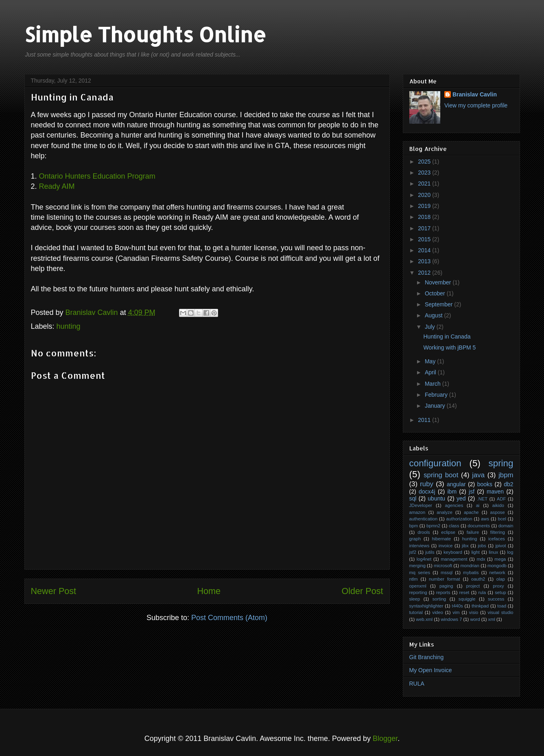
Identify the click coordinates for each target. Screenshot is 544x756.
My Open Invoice (431, 670)
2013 (425, 261)
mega (500, 559)
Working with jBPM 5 (449, 347)
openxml (418, 586)
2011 (425, 420)
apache (471, 512)
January (436, 406)
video (438, 612)
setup (500, 592)
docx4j (427, 492)
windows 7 (451, 619)
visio (474, 612)
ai (478, 505)
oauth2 (478, 579)
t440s (458, 606)
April (431, 372)
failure (473, 532)
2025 (425, 162)
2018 (425, 217)
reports (443, 592)
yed (461, 498)
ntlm (414, 579)
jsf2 (413, 552)
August (434, 315)
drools (424, 532)
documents (479, 526)
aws (485, 519)
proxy (498, 586)
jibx (465, 546)
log (510, 552)
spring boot (441, 475)
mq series (420, 572)
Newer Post (54, 591)
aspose (498, 512)
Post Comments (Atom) (229, 618)
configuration (435, 463)
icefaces (497, 539)
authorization (459, 519)
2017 (425, 228)
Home (209, 591)
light (475, 552)
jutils (430, 552)
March (434, 384)
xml (492, 619)
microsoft (443, 566)
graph (415, 539)
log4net (424, 559)
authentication (424, 519)
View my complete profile (476, 105)
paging (446, 586)
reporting (418, 592)
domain (506, 526)
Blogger (385, 739)
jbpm (506, 475)
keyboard (453, 552)
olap (501, 579)
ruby (427, 484)
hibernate (442, 539)
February (437, 395)
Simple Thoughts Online (145, 34)
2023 (425, 173)
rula (482, 592)
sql (413, 498)
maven (495, 492)
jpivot (500, 546)
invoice (446, 546)
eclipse (448, 532)
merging (417, 566)
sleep (415, 599)
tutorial (416, 612)
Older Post (362, 591)
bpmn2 (433, 526)
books (485, 484)
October (436, 293)
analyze (445, 512)
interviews (419, 546)
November (439, 282)
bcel (502, 519)
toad (502, 606)
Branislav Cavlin (93, 312)
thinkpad (480, 606)
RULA (417, 684)
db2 (508, 484)
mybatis (471, 572)
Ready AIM (57, 186)
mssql (447, 572)
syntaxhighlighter (426, 606)
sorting (439, 599)
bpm (414, 526)
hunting (69, 326)
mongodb (497, 566)
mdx (481, 559)
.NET (482, 499)
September (439, 304)
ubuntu (436, 498)
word (475, 619)
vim (456, 612)
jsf (472, 492)
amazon (417, 512)
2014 (425, 250)
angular (456, 484)
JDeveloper (421, 505)
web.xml (424, 619)
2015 (425, 239)
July (431, 327)
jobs (482, 546)
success (496, 599)
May (431, 361)
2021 (425, 184)
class (454, 526)
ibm (452, 492)
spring (501, 463)
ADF (501, 499)
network (497, 572)
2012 (425, 273)
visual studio (500, 612)
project (473, 586)
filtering (498, 532)
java (478, 475)
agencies (454, 505)
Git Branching (427, 657)
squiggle (467, 599)
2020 (425, 195)
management (454, 559)
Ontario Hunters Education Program (97, 176)
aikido (498, 505)
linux (493, 552)
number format (445, 579)
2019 (425, 206)
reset (464, 592)
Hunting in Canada (447, 336)
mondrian (470, 566)
